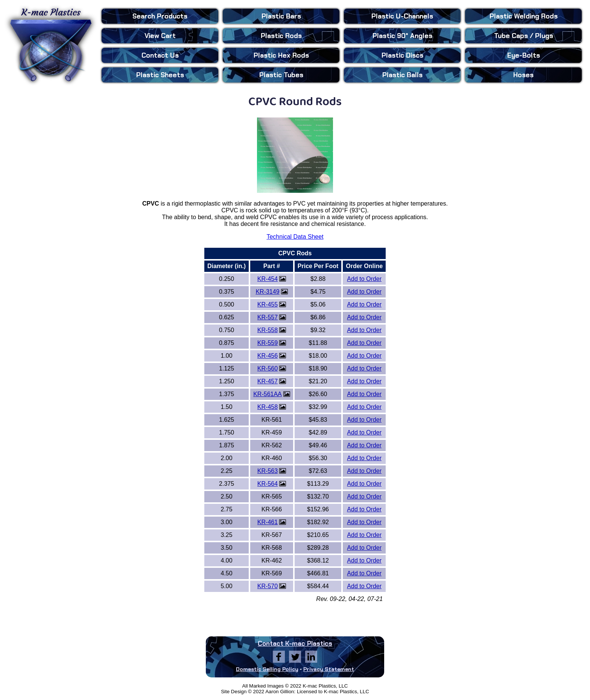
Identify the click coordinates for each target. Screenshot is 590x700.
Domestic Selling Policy (267, 669)
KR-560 (268, 368)
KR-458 (268, 407)
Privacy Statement (329, 669)
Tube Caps (524, 36)
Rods (281, 36)
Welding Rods (524, 16)
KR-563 (268, 471)
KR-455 (268, 304)
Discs (402, 55)
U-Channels (402, 16)
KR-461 (268, 522)
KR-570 (268, 586)
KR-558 (268, 330)
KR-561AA (268, 394)
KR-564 (268, 484)
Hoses (523, 75)
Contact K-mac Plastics (295, 644)
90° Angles (402, 36)
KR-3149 (267, 292)
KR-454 (268, 279)
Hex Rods (281, 55)
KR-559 (268, 343)
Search (160, 16)
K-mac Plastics (51, 44)
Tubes (281, 75)
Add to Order (364, 279)
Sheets (160, 75)
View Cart (160, 36)
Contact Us (160, 55)
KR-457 (268, 381)
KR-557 (268, 317)
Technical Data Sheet (295, 237)
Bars (281, 16)
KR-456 (268, 356)
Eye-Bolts (524, 55)
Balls (402, 75)
